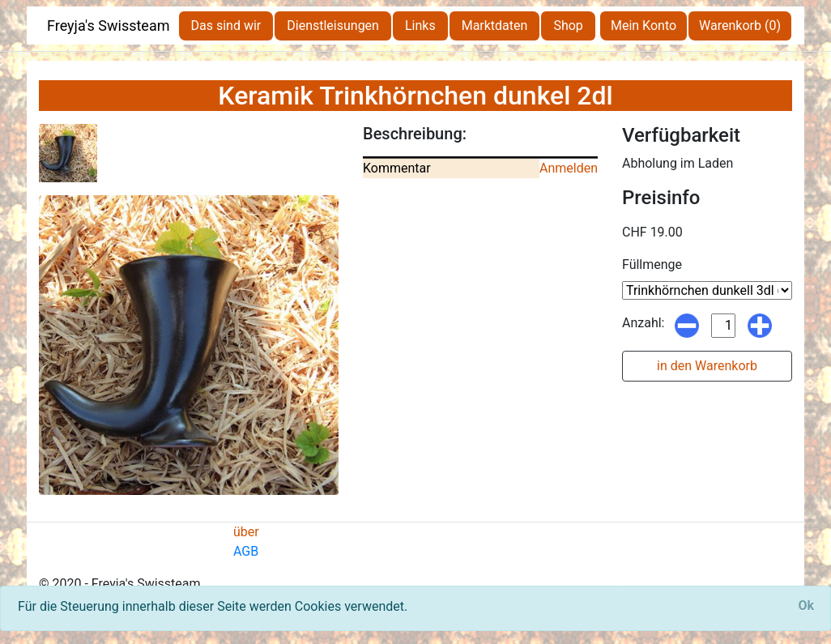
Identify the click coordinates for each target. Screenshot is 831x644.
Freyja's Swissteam (109, 26)
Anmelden (569, 168)
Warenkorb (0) (740, 26)
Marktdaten (495, 26)
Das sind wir (226, 26)
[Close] (806, 606)
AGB (246, 551)
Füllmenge (652, 264)
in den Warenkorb (707, 366)
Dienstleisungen (333, 26)
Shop (568, 26)
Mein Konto (643, 26)
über (246, 532)
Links (420, 26)
